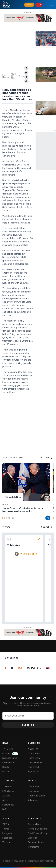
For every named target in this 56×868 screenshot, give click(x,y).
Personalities (34, 824)
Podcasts (10, 753)
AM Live (6, 796)
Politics (6, 771)
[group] (7, 668)
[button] (51, 5)
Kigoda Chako (35, 771)
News (22, 76)
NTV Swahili (34, 753)
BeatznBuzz (8, 805)
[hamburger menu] (52, 5)
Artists (5, 800)
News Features (35, 762)
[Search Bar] (46, 5)
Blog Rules (33, 838)
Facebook (7, 838)
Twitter (6, 829)
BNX (5, 809)
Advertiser (33, 800)
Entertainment (9, 762)
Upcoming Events (37, 796)
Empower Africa (36, 842)
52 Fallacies (8, 791)
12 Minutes (14, 545)
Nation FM (33, 749)
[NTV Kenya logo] (6, 5)
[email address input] (28, 716)
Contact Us (33, 847)
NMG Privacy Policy (38, 833)
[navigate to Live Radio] (29, 5)
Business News (10, 758)
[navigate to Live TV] (39, 5)
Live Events (34, 786)
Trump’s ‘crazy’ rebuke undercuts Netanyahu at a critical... (23, 510)
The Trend (33, 767)
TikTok (6, 824)
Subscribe (28, 725)
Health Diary (34, 758)
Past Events (34, 791)
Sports (6, 767)
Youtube (6, 842)
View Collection (29, 554)
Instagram (7, 833)
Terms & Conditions (38, 829)
